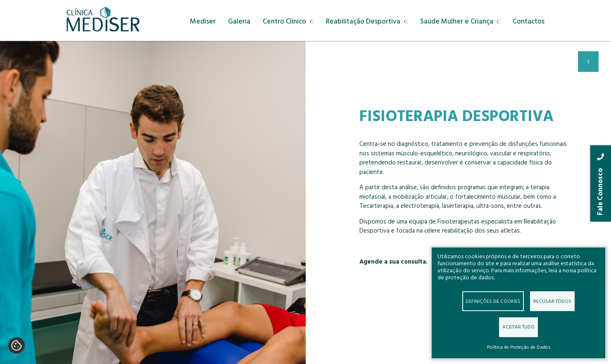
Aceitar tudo (518, 327)
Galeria (240, 22)
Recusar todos (552, 301)
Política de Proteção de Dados (519, 347)
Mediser (203, 22)
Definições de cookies (493, 301)
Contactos (529, 22)
